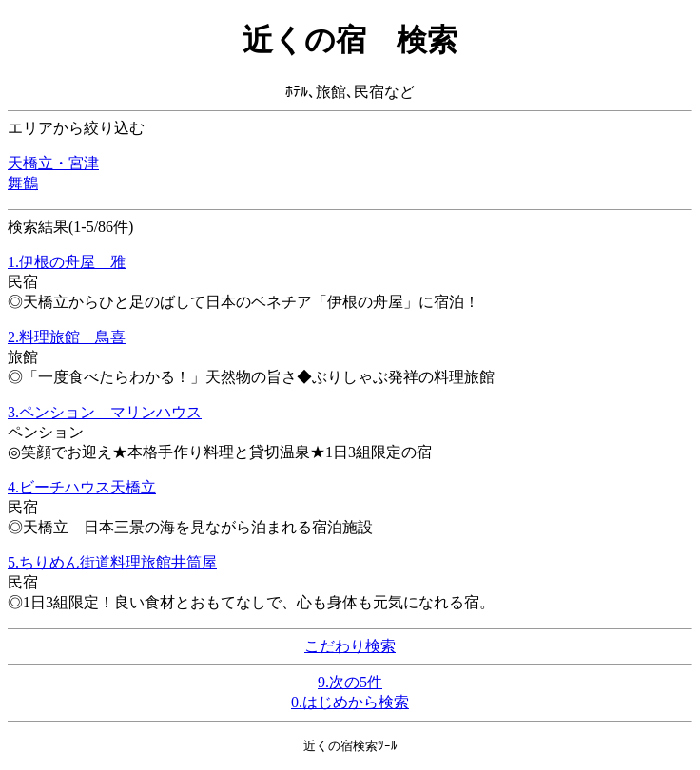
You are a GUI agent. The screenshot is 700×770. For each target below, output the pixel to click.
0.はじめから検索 (350, 702)
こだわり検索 (350, 646)
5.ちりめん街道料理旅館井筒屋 (112, 562)
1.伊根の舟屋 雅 (67, 262)
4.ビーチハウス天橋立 (82, 487)
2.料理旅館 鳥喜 (67, 337)
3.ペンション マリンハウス (105, 412)
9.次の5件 (350, 682)
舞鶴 (23, 183)
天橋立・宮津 (53, 163)
